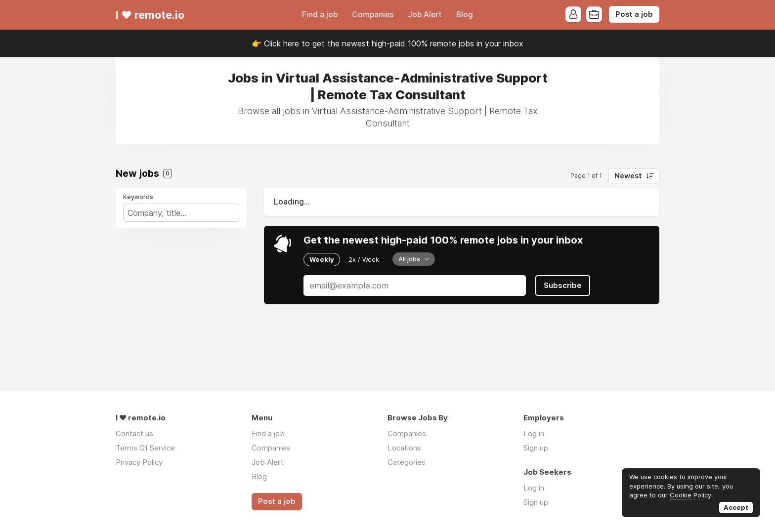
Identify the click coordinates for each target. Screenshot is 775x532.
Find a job (320, 15)
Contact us (134, 433)
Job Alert (425, 15)
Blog (465, 15)
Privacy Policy (139, 462)
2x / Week (364, 259)
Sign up (536, 448)
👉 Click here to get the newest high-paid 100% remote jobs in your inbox (387, 43)
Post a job (634, 14)
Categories (407, 462)
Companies (373, 15)
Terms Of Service (145, 448)
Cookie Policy (690, 495)
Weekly (322, 259)
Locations (404, 448)
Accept (736, 507)
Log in (534, 433)
